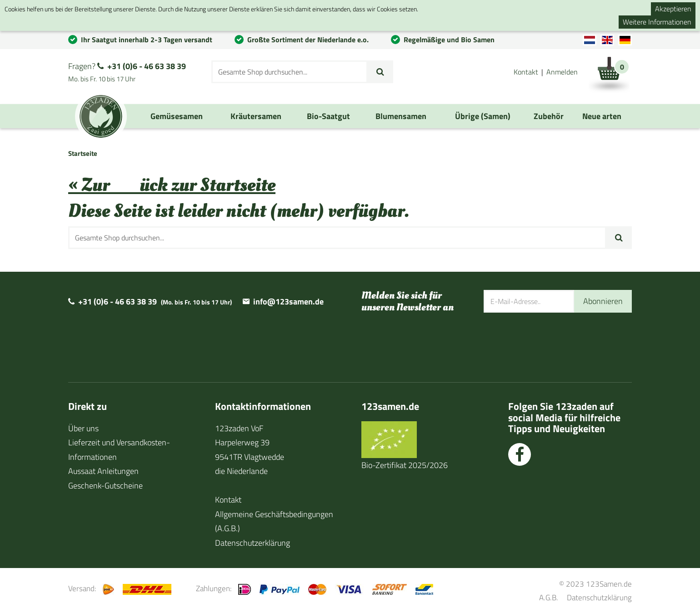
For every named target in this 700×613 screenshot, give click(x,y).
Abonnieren (603, 301)
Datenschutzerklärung (252, 543)
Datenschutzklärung (599, 597)
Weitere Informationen (657, 22)
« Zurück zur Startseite (172, 185)
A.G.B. (549, 597)
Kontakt (526, 72)
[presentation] (553, 342)
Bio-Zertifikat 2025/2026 (405, 465)
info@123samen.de (288, 302)
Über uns (83, 428)
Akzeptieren (673, 9)
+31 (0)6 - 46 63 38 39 (147, 66)
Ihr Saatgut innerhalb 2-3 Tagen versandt (147, 40)
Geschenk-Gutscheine (105, 486)
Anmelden (562, 72)
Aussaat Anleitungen (103, 471)
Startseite (83, 153)
